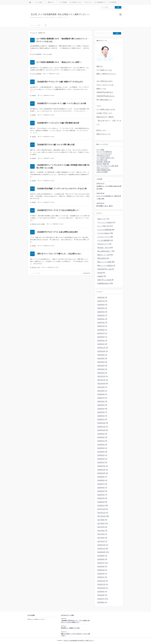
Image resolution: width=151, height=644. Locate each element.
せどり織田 (100, 150)
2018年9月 (101, 477)
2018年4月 (101, 495)
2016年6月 (101, 567)
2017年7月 (101, 527)
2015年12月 (101, 581)
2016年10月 (101, 552)
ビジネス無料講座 (104, 240)
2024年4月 (101, 319)
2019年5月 (101, 448)
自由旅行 (34, 95)
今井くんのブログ (103, 168)
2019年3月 (101, 455)
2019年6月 (101, 445)
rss (120, 14)
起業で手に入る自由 (104, 280)
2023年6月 (101, 337)
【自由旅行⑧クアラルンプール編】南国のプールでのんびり (60, 82)
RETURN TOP (87, 273)
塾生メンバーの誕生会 (105, 266)
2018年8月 (101, 480)
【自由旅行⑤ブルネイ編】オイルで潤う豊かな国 (55, 145)
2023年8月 (101, 330)
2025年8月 (101, 298)
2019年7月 (101, 441)
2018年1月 (101, 506)
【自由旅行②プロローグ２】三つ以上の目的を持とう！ (58, 210)
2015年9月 (101, 592)
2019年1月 (101, 462)
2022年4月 (101, 366)
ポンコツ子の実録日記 (104, 152)
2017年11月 (101, 513)
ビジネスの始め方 (104, 233)
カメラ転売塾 (63, 2)
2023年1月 (101, 344)
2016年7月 (101, 563)
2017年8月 (101, 523)
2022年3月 (101, 369)
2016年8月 (101, 559)
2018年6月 (101, 488)
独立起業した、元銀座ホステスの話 (70, 628)
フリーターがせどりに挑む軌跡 (107, 166)
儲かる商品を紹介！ (104, 251)
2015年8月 (101, 595)
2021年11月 (101, 380)
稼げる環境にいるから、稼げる (105, 206)
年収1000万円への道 (104, 269)
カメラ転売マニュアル (75, 2)
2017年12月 (101, 509)
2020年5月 (101, 405)
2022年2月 (101, 373)
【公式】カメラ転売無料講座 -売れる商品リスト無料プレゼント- (60, 14)
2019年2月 (101, 459)
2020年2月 (101, 416)
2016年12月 (101, 545)
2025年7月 (101, 301)
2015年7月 (101, 599)
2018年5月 (101, 491)
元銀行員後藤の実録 (103, 170)
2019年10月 (101, 430)
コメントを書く (49, 54)
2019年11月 (101, 427)
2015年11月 (101, 584)
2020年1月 (101, 419)
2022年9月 (101, 355)
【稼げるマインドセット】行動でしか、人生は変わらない (59, 254)
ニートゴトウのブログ (104, 154)
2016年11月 (101, 549)
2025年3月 (101, 315)
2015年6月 (101, 602)
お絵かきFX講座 (102, 172)
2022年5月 (101, 362)
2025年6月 (101, 305)
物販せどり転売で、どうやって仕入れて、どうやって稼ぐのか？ (75, 635)
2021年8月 (101, 387)
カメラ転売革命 (112, 2)
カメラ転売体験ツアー (100, 2)
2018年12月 (101, 466)
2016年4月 (101, 574)
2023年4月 (101, 341)
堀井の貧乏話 (102, 258)
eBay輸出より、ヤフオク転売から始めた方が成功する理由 (109, 187)
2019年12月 (101, 423)
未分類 (100, 273)
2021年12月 (101, 376)
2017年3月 (101, 538)
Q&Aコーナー (102, 219)
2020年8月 (101, 394)
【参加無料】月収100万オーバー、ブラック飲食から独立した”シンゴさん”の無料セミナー (75, 621)
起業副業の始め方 (104, 283)
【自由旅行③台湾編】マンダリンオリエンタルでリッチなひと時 (61, 189)
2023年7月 (101, 333)
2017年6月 (101, 531)
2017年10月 (101, 516)
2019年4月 (101, 452)
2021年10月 (101, 384)
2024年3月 (101, 323)
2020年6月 (101, 401)
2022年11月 (101, 348)
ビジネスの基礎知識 (37, 54)
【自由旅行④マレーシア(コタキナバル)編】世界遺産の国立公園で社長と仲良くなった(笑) (63, 166)
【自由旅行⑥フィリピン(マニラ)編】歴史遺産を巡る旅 (58, 123)
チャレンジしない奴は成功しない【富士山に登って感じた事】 (109, 197)
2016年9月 (101, 556)
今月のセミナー (103, 244)
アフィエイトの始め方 (105, 222)
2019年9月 (101, 434)
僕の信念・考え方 (36, 224)
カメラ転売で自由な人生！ (106, 158)
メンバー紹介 (39, 2)
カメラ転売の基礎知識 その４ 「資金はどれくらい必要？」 (59, 62)
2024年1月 (101, 326)
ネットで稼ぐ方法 (104, 226)
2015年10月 (101, 588)
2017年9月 (101, 520)
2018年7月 (101, 484)
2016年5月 (101, 570)
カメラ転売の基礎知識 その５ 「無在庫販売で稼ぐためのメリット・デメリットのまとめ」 (63, 40)
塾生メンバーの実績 (104, 262)
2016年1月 (101, 577)
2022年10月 (101, 351)
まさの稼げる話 (102, 160)
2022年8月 (101, 358)
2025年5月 (101, 308)
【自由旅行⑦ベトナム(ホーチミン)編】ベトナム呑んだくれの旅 (61, 103)
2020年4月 (101, 409)
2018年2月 (101, 502)
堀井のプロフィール (103, 134)
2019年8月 (101, 437)
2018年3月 (101, 498)
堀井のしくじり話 (104, 255)
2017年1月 (101, 541)
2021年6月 (101, 391)
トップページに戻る (35, 273)
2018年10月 (101, 473)
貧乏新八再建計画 (103, 164)
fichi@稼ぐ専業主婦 (103, 162)
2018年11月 (101, 470)
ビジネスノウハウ (104, 237)
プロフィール (88, 2)
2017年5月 (101, 534)
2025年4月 (101, 312)
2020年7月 (101, 398)
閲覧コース (51, 2)
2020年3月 (101, 412)
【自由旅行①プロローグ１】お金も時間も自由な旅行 (57, 232)
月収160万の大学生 (103, 156)
